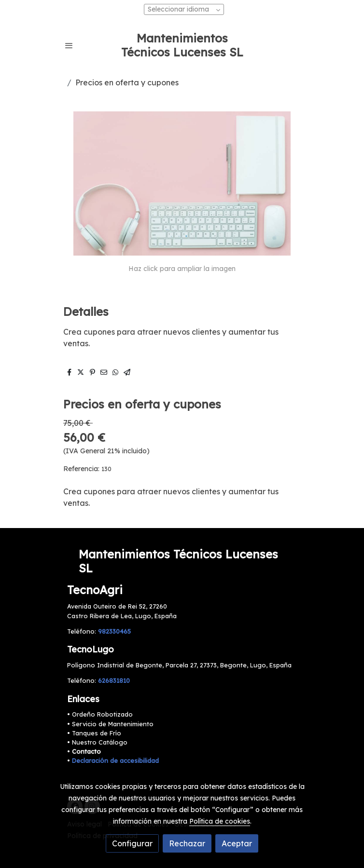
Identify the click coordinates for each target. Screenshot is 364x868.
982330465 (114, 631)
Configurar (132, 843)
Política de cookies (220, 821)
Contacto (86, 751)
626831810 (114, 680)
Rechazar (187, 843)
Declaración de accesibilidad (115, 760)
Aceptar (237, 843)
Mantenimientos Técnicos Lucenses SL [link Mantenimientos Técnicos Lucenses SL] (182, 45)
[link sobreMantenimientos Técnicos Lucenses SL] (182, 561)
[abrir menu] (69, 45)
